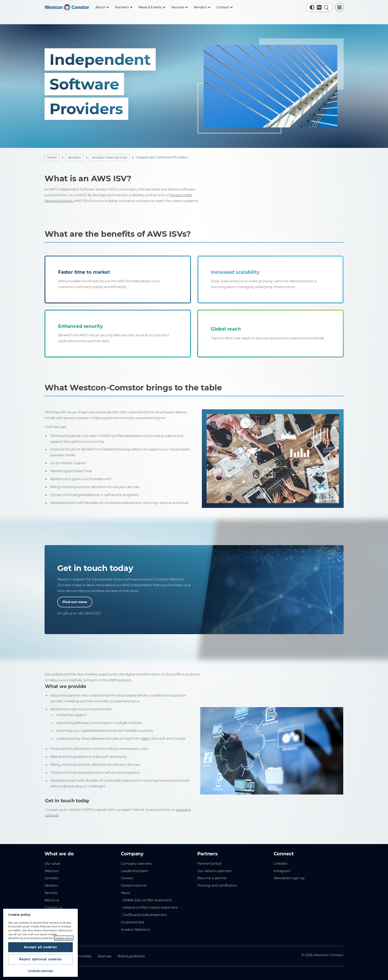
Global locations (134, 885)
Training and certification (217, 885)
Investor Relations (135, 930)
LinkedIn (281, 864)
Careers (127, 878)
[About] (102, 7)
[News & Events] (152, 7)
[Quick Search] (326, 7)
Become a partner (212, 878)
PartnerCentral (209, 864)
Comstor (52, 878)
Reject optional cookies (40, 959)
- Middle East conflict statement (146, 900)
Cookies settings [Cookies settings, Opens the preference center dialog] (40, 971)
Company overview (137, 864)
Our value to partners (214, 871)
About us (52, 900)
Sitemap (105, 956)
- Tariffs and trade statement (144, 915)
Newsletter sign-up (289, 878)
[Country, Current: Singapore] (319, 7)
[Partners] (123, 7)
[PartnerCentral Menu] (339, 7)
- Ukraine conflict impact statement (149, 907)
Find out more (75, 602)
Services (51, 893)
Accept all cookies (40, 947)
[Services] (179, 7)
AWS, (155, 740)
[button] (312, 7)
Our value (52, 864)
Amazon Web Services (109, 158)
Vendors (74, 158)
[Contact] (224, 7)
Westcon (52, 871)
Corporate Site (133, 922)
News (125, 893)
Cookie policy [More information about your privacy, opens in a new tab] (64, 938)
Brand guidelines (131, 956)
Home (52, 158)
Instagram (282, 871)
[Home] (67, 7)
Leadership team (135, 871)
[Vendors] (202, 7)
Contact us (53, 907)
